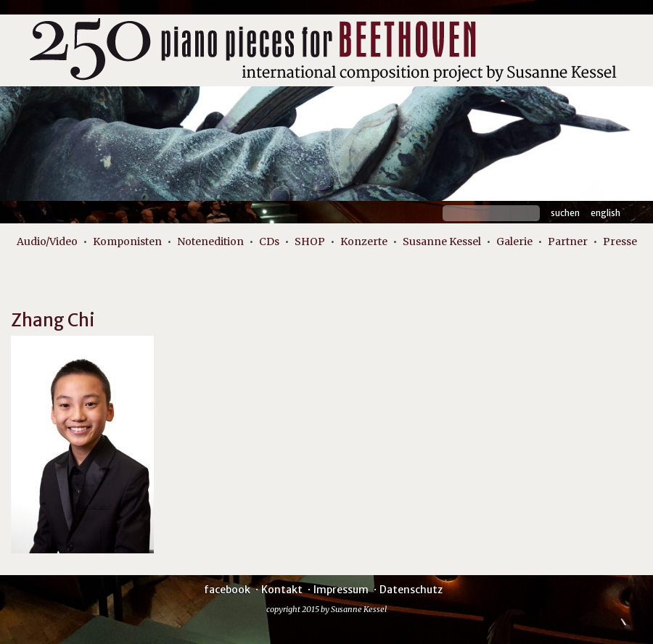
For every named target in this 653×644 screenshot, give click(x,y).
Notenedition (210, 241)
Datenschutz (411, 590)
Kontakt (282, 590)
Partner (568, 241)
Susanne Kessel (442, 241)
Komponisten (127, 241)
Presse (620, 241)
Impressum (341, 590)
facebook (227, 590)
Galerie (514, 241)
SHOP (310, 241)
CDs (269, 241)
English (605, 213)
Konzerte (364, 241)
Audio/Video (47, 241)
